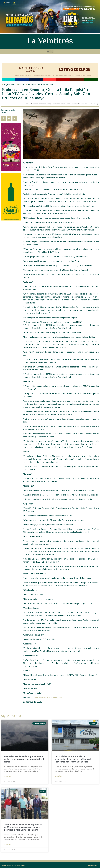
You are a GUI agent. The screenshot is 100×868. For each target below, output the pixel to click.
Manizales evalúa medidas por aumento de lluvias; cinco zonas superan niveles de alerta (25, 759)
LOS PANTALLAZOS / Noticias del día (41, 85)
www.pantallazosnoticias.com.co (47, 697)
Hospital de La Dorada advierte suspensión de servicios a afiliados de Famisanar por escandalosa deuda (73, 759)
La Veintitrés (50, 41)
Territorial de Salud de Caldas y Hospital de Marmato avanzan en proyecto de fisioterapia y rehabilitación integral (24, 827)
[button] (48, 51)
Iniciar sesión (93, 865)
